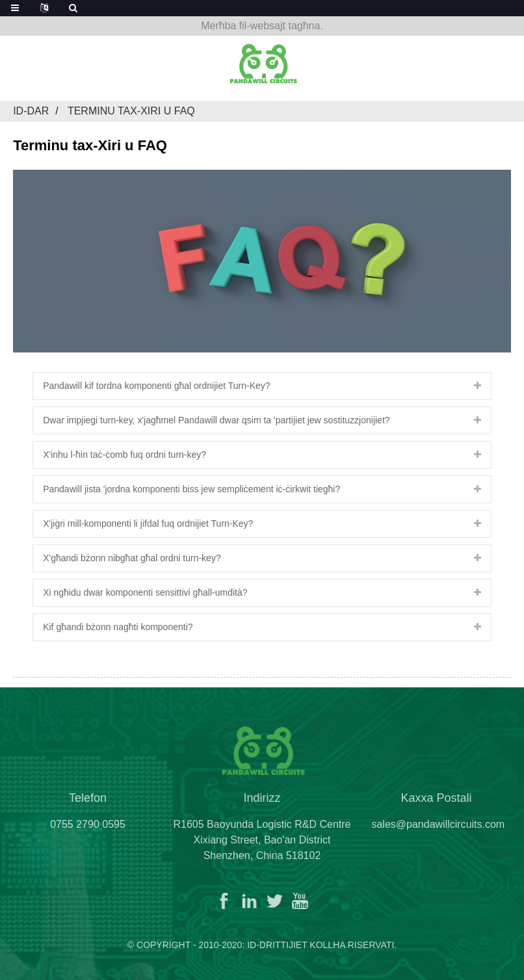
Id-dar (31, 111)
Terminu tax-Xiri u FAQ (131, 111)
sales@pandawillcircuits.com (438, 830)
